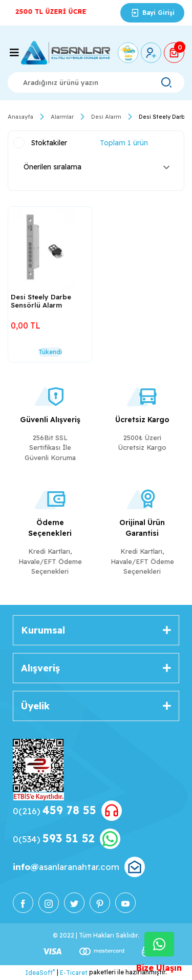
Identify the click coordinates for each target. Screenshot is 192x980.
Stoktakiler (49, 143)
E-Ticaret (74, 973)
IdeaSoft (40, 972)
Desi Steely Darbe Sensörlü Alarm (41, 301)
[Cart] (174, 53)
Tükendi (50, 352)
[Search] (96, 82)
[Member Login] (151, 53)
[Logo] (66, 53)
